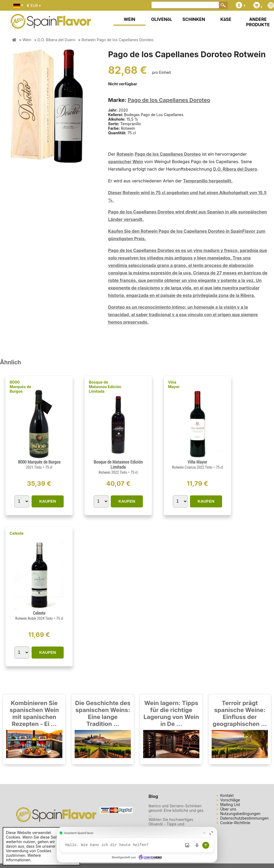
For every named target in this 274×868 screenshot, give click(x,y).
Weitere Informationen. (23, 858)
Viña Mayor (174, 384)
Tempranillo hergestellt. (208, 181)
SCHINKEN (194, 19)
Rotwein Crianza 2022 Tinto (193, 467)
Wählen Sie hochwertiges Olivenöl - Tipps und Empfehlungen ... (171, 824)
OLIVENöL (162, 19)
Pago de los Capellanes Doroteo (169, 100)
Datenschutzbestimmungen (244, 818)
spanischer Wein (126, 162)
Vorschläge (230, 800)
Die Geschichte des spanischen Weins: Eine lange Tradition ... (103, 713)
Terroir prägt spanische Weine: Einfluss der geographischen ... (240, 713)
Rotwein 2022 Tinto (113, 472)
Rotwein (125, 154)
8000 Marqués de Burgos (20, 387)
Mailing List (230, 804)
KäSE (226, 19)
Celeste (17, 533)
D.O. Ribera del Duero (235, 169)
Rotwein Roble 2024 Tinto (34, 618)
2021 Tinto (34, 467)
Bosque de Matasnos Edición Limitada (105, 387)
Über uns (228, 809)
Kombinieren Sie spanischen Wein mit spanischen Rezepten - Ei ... (34, 713)
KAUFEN (48, 501)
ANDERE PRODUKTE (258, 22)
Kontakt (227, 795)
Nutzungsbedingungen (240, 814)
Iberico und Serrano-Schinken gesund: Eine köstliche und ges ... (176, 810)
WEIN (129, 19)
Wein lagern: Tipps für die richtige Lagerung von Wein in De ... (171, 713)
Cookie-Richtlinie (235, 823)
